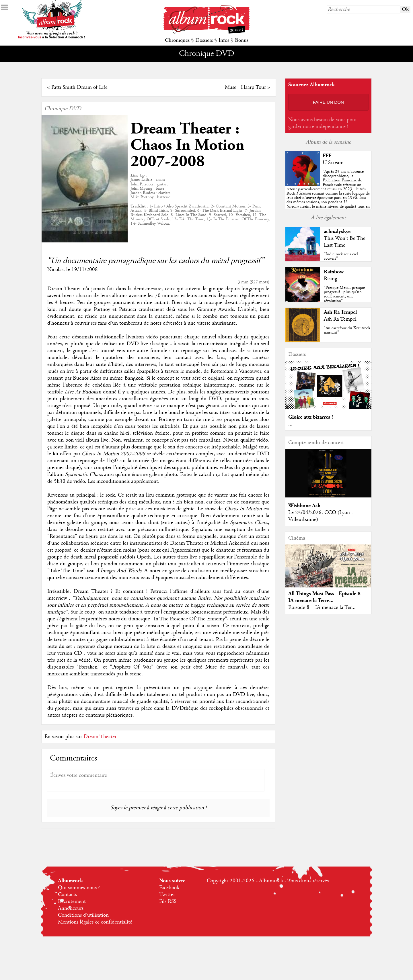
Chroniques (177, 40)
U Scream (333, 163)
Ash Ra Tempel (340, 312)
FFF (327, 156)
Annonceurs (71, 908)
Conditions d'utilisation (83, 915)
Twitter (167, 895)
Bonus (242, 40)
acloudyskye (337, 231)
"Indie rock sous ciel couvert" (341, 256)
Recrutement (72, 901)
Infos (224, 40)
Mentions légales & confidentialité (95, 922)
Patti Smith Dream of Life (79, 87)
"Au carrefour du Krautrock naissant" (347, 330)
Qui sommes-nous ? (79, 888)
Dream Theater (100, 737)
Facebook (169, 888)
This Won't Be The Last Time (345, 242)
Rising (330, 279)
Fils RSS (168, 901)
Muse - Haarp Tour (245, 87)
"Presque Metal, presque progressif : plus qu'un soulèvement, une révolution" (344, 294)
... (290, 424)
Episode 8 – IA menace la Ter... (322, 607)
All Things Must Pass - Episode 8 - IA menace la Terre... (326, 597)
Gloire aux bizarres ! (311, 417)
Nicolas (55, 270)
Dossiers (204, 40)
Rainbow (334, 272)
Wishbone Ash (304, 506)
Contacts (67, 895)
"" (328, 193)
